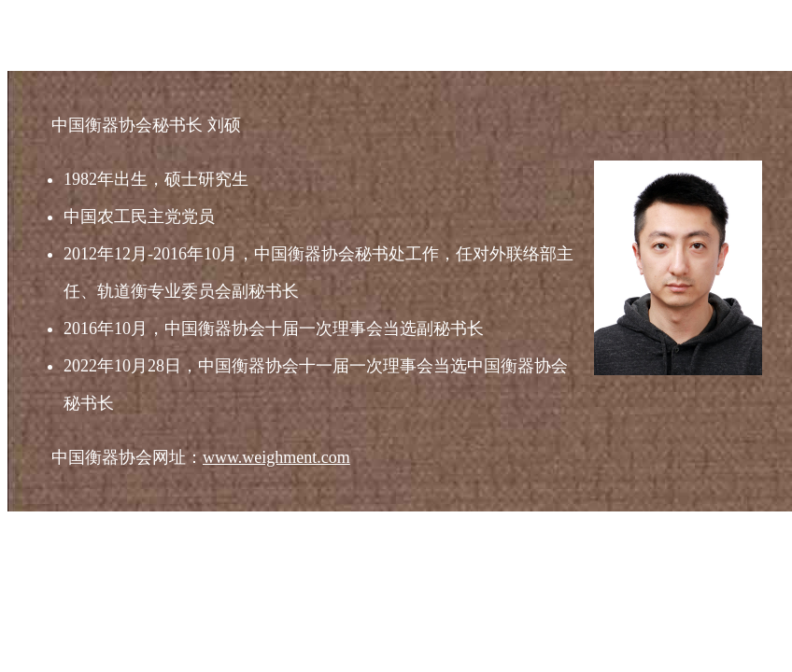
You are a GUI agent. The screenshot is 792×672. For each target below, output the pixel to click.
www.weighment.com (276, 457)
